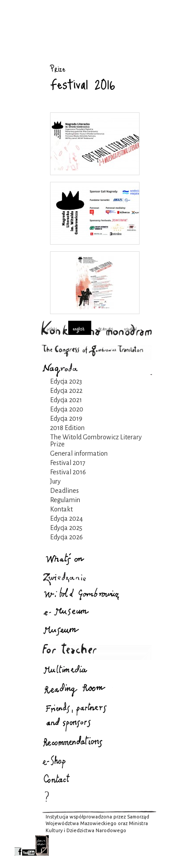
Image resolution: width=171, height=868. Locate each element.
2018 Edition (67, 428)
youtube (29, 845)
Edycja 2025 (66, 528)
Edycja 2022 (66, 391)
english (78, 328)
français (106, 328)
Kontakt (61, 509)
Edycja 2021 (66, 400)
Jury (55, 481)
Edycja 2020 (67, 409)
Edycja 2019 (66, 419)
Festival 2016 (68, 472)
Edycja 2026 (66, 537)
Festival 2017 (68, 463)
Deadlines (64, 491)
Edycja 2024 (66, 518)
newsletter (42, 845)
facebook (18, 845)
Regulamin (65, 500)
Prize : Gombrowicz (26, 56)
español (130, 328)
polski (52, 328)
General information (79, 453)
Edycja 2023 (66, 381)
